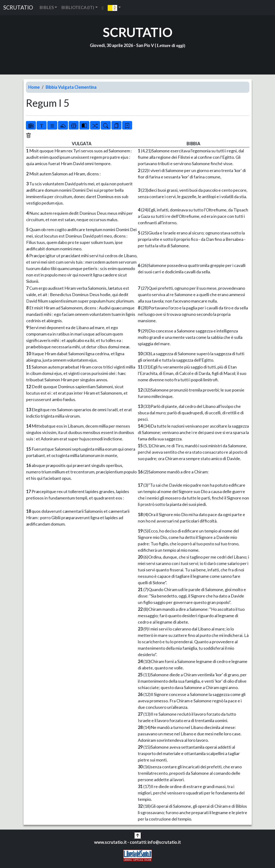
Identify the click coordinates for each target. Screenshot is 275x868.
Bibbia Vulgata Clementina (71, 87)
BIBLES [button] (47, 7)
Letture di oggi (170, 46)
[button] (114, 8)
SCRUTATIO (18, 7)
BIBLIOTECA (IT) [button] (78, 7)
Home (34, 87)
